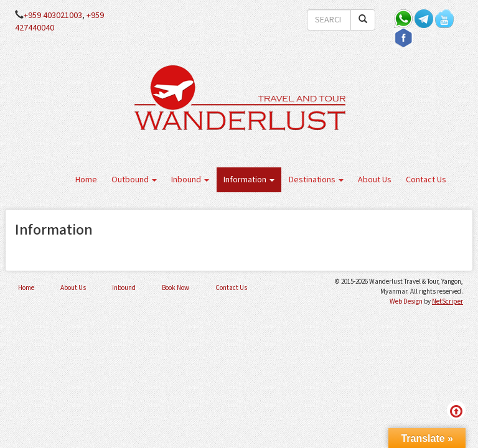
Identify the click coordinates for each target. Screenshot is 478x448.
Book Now (176, 288)
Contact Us (426, 180)
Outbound (134, 180)
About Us (375, 180)
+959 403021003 (53, 16)
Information (249, 180)
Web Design (406, 301)
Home (86, 180)
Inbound (190, 180)
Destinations (316, 180)
